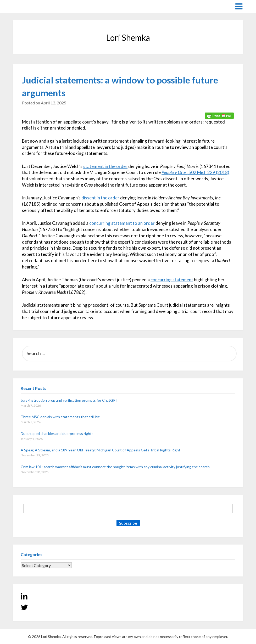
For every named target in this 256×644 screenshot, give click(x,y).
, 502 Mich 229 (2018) (195, 172)
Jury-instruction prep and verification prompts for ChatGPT (69, 400)
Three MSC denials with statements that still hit (60, 417)
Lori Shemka (29, 6)
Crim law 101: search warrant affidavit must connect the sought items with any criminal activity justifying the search (115, 467)
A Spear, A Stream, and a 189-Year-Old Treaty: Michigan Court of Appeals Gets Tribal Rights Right (101, 450)
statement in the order (105, 166)
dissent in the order (100, 198)
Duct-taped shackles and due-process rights (57, 433)
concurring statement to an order (122, 223)
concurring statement (172, 280)
